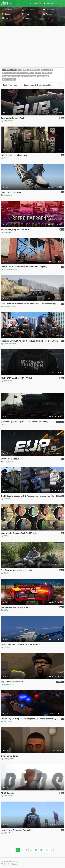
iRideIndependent (10, 269)
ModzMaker (8, 195)
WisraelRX (8, 499)
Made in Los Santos (9, 864)
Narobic (6, 573)
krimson (7, 536)
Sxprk (6, 158)
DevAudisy (8, 381)
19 (41, 850)
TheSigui (7, 647)
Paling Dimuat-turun (40, 85)
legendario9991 (9, 684)
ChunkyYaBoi (9, 759)
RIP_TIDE (7, 721)
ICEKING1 (8, 833)
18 (36, 850)
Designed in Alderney (10, 861)
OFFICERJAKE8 (10, 344)
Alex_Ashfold (8, 121)
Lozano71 (7, 232)
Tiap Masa (11, 85)
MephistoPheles (10, 306)
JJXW (6, 610)
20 (47, 850)
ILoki (5, 424)
